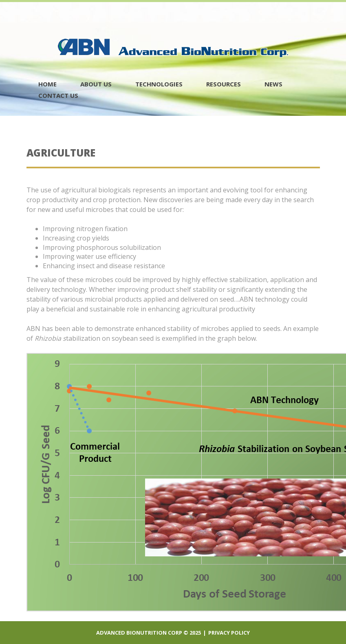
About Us (96, 84)
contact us (58, 95)
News (273, 84)
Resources (224, 84)
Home (47, 84)
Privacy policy (229, 633)
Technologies (159, 84)
